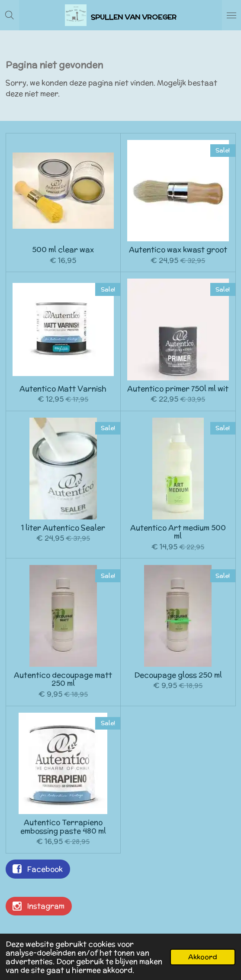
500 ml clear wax (63, 250)
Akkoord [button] (203, 957)
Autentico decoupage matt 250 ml (63, 680)
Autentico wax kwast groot (178, 250)
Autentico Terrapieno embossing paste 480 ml (63, 827)
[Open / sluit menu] (231, 15)
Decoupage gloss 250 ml (178, 675)
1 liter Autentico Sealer (63, 528)
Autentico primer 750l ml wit (178, 389)
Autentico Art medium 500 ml (178, 532)
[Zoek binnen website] (10, 15)
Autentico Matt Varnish (63, 389)
